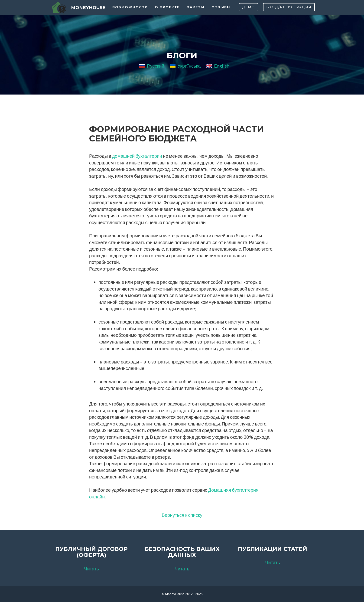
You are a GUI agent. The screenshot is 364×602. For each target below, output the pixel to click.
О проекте (168, 12)
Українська (185, 66)
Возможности (131, 12)
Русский (152, 66)
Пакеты (196, 12)
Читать (91, 569)
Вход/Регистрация (289, 12)
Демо (249, 12)
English (218, 66)
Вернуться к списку (182, 515)
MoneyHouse (87, 11)
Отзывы (222, 12)
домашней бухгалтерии (137, 156)
